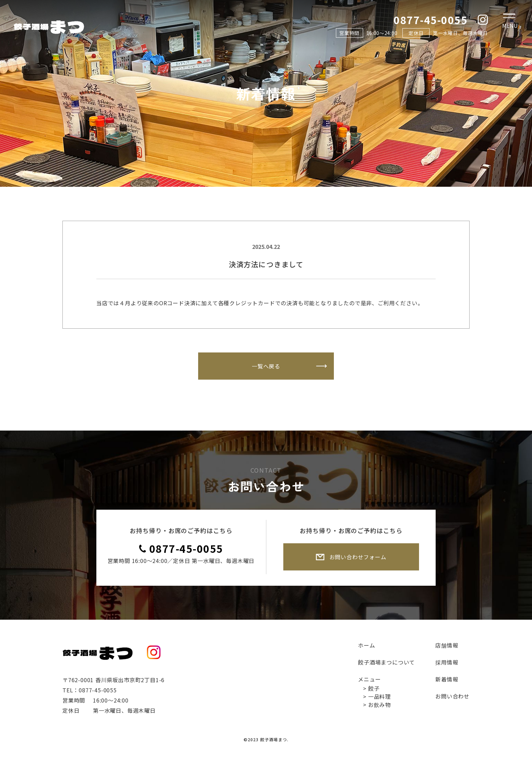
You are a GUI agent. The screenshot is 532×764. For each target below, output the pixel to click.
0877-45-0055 (186, 548)
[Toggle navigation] (510, 22)
